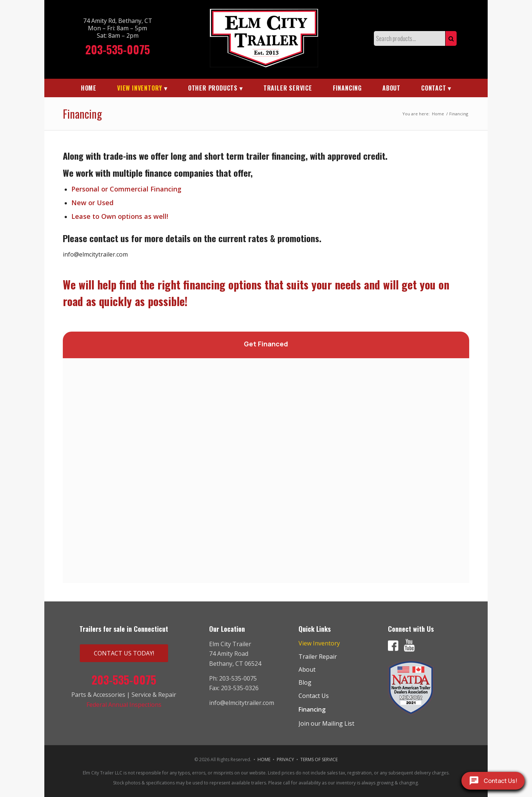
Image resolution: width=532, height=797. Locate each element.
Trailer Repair (318, 657)
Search (451, 38)
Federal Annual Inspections (124, 705)
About (307, 669)
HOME (264, 759)
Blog (305, 682)
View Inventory (319, 643)
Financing (82, 114)
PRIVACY (285, 759)
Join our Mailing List (326, 723)
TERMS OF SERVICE (319, 759)
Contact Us (314, 696)
